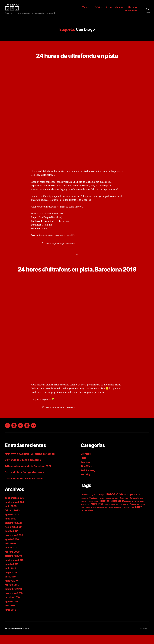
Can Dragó (60, 244)
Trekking (86, 483)
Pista (84, 467)
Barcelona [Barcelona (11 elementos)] (114, 503)
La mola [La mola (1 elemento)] (96, 510)
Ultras (109, 7)
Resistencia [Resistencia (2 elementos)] (91, 516)
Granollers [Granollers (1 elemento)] (84, 510)
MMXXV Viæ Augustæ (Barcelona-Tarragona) (32, 462)
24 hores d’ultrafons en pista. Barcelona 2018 (77, 273)
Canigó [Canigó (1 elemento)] (102, 507)
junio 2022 (11, 527)
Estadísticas (131, 11)
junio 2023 (11, 515)
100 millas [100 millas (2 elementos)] (85, 503)
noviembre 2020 (15, 544)
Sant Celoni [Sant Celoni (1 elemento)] (118, 516)
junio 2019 (11, 577)
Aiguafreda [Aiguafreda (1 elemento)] (94, 504)
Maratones (120, 7)
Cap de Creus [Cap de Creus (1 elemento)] (110, 507)
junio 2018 (11, 618)
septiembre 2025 (15, 507)
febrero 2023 (13, 519)
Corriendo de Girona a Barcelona (24, 469)
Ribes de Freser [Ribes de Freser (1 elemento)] (102, 516)
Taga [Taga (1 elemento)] (132, 516)
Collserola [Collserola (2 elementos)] (134, 507)
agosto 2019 (12, 573)
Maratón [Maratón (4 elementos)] (104, 509)
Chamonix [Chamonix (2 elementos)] (124, 507)
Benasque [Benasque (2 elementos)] (128, 503)
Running (85, 471)
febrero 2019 (13, 594)
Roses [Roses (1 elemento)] (111, 516)
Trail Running (88, 479)
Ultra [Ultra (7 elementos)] (139, 516)
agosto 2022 (12, 523)
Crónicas (99, 7)
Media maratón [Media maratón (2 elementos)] (129, 510)
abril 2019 (11, 585)
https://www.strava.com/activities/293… (60, 235)
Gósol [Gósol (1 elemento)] (91, 510)
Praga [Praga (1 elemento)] (82, 516)
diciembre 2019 (14, 565)
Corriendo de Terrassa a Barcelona (26, 487)
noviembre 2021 (14, 536)
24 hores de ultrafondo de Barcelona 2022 (30, 475)
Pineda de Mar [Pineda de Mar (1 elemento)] (124, 513)
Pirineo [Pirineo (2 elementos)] (133, 513)
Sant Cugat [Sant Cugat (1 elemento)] (126, 516)
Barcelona (50, 244)
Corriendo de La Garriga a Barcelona (27, 481)
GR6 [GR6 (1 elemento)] (141, 507)
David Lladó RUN (22, 637)
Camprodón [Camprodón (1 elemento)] (84, 507)
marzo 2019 (12, 589)
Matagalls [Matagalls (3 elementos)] (116, 509)
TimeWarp (87, 475)
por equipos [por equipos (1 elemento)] (141, 513)
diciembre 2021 (14, 531)
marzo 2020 (12, 556)
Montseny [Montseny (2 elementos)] (85, 513)
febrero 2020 (13, 560)
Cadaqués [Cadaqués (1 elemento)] (137, 504)
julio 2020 (11, 552)
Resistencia (71, 244)
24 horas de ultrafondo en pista (77, 55)
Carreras (133, 7)
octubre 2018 (13, 606)
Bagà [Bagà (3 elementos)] (102, 503)
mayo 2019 (11, 581)
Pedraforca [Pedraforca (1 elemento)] (115, 513)
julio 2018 (11, 614)
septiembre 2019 (15, 569)
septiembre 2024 (15, 511)
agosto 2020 (13, 548)
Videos (86, 7)
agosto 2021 (12, 540)
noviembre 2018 (15, 602)
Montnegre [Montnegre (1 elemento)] (141, 510)
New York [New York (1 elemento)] (107, 513)
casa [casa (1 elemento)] (117, 507)
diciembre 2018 (14, 598)
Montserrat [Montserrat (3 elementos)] (97, 512)
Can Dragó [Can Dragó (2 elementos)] (94, 507)
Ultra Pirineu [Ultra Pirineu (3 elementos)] (87, 519)
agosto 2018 (12, 610)
